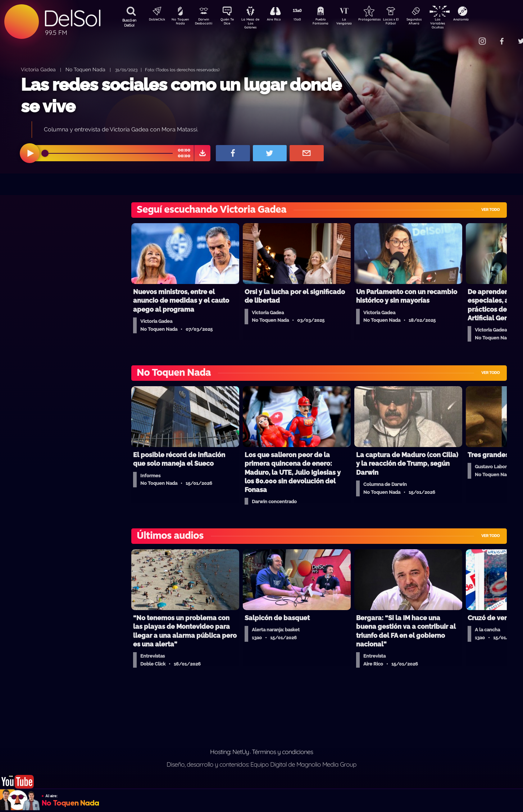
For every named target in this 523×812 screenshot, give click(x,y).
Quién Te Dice (230, 23)
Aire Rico (280, 20)
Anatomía (482, 20)
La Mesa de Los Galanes (255, 23)
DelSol (72, 18)
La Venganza (356, 23)
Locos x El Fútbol (406, 23)
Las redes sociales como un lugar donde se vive (181, 95)
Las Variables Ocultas (457, 23)
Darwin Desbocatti (205, 23)
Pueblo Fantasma (331, 23)
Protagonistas (381, 20)
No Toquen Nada (179, 23)
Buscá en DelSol (129, 23)
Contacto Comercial (468, 37)
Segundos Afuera (431, 23)
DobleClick (154, 20)
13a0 (305, 20)
